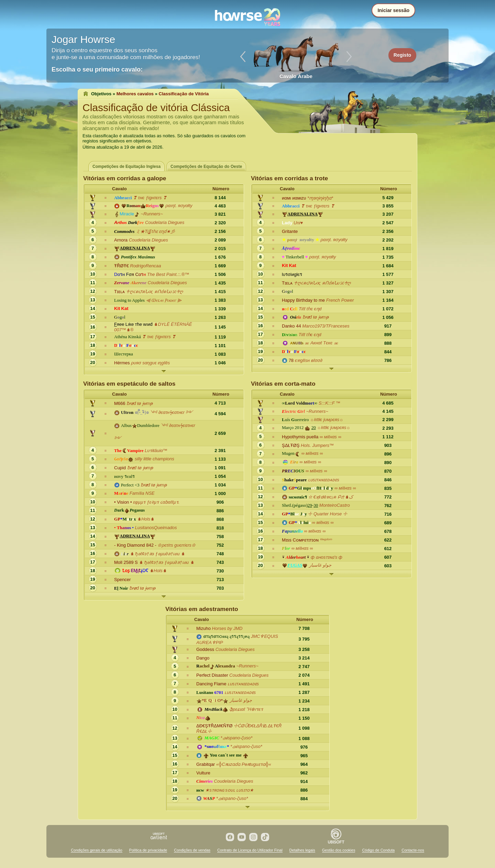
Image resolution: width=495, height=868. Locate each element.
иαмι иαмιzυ (294, 198)
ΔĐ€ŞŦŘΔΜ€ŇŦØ (214, 726)
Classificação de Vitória (184, 94)
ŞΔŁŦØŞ (291, 445)
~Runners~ (152, 214)
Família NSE (142, 493)
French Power (340, 300)
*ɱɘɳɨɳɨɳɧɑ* (320, 198)
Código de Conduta (378, 850)
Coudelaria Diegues (165, 222)
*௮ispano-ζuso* (237, 738)
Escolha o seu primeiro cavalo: (97, 69)
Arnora (121, 240)
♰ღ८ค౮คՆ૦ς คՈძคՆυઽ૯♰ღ (155, 292)
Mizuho (203, 628)
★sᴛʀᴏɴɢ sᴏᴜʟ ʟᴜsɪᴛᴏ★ (229, 790)
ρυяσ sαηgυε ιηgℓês (150, 363)
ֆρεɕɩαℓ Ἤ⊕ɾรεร (246, 709)
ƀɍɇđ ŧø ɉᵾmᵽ (316, 317)
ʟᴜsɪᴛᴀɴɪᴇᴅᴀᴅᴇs (324, 480)
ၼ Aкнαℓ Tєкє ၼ (321, 343)
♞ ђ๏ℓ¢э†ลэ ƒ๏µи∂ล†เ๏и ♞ (157, 554)
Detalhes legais (302, 850)
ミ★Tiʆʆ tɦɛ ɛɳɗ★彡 (156, 231)
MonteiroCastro (335, 505)
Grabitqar (206, 764)
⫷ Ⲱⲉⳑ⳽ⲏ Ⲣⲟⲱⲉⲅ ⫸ (164, 300)
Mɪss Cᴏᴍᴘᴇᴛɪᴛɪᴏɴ (300, 540)
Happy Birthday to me (303, 300)
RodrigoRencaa (145, 266)
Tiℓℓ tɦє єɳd (310, 309)
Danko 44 (291, 326)
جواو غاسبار (320, 565)
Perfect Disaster (212, 675)
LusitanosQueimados (156, 528)
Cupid (120, 468)
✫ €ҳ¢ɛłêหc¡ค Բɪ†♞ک (331, 497)
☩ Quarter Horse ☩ (328, 514)
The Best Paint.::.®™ (168, 274)
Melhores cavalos (135, 94)
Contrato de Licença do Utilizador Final (250, 850)
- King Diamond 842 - (135, 545)
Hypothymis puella (300, 437)
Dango (203, 658)
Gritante (290, 231)
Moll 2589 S (126, 562)
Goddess (205, 649)
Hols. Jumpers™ (317, 445)
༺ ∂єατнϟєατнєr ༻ (171, 412)
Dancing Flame (211, 684)
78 (291, 360)
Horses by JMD (227, 628)
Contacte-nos (413, 850)
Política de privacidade (148, 850)
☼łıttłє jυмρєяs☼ (327, 420)
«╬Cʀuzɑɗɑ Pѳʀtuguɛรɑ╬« (244, 764)
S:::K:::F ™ (329, 403)
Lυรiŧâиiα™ (156, 451)
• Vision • (123, 502)
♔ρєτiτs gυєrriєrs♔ (176, 545)
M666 (120, 403)
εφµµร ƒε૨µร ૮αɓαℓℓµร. (156, 502)
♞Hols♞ (146, 519)
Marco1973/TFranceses (326, 326)
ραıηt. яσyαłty (179, 206)
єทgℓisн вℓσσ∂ (309, 360)
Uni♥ (298, 223)
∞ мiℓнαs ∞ (331, 437)
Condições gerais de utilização (96, 850)
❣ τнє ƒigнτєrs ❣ (150, 198)
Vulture (203, 773)
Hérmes (122, 363)
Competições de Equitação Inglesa (126, 167)
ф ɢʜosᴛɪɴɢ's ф (327, 557)
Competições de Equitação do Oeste (206, 167)
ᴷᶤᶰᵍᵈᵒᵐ (326, 540)
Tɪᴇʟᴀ (119, 292)
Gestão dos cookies (339, 850)
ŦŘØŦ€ (122, 266)
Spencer (122, 580)
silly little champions (155, 459)
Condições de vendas (192, 850)
